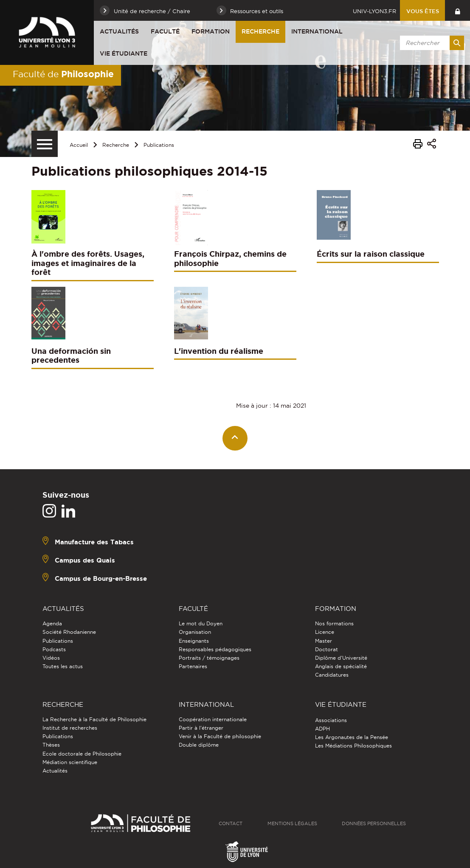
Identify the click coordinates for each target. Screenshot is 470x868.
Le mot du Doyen (201, 623)
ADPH (322, 729)
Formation (211, 31)
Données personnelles (374, 823)
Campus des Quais (85, 560)
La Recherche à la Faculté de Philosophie (94, 719)
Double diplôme (199, 745)
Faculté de (63, 74)
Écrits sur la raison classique (371, 254)
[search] (431, 43)
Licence (325, 632)
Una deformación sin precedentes (71, 356)
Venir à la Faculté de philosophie (220, 736)
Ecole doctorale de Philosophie (82, 754)
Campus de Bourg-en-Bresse (101, 578)
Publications (159, 145)
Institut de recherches (70, 728)
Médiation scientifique (70, 762)
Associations (331, 720)
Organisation (195, 632)
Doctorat (326, 649)
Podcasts (54, 649)
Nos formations (334, 623)
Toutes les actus (63, 666)
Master (324, 641)
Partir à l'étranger (201, 728)
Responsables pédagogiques (215, 649)
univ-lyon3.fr (374, 11)
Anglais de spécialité (341, 666)
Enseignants (194, 641)
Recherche (260, 31)
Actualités (119, 31)
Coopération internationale (213, 719)
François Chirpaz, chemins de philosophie (230, 258)
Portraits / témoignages (209, 658)
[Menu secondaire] (45, 144)
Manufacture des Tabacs (94, 542)
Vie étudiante (124, 53)
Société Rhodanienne (69, 632)
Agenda (52, 623)
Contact (231, 823)
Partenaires (193, 666)
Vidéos (51, 658)
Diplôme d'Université (341, 658)
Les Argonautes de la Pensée (352, 737)
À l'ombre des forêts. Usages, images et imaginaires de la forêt (88, 263)
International (317, 31)
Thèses (51, 745)
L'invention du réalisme (219, 351)
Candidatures (332, 675)
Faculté (165, 31)
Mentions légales (292, 823)
